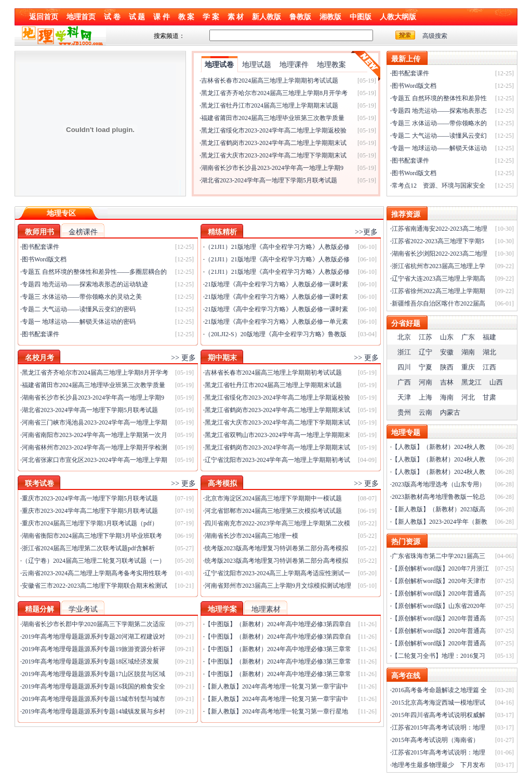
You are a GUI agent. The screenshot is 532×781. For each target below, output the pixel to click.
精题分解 (39, 609)
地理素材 (266, 609)
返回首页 (44, 17)
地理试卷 (219, 65)
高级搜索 (435, 36)
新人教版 (267, 17)
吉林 (447, 382)
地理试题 (257, 65)
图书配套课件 (410, 73)
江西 (489, 367)
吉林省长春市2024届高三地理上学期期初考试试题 (270, 81)
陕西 (447, 367)
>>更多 (366, 232)
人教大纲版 (398, 17)
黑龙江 (471, 382)
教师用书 (39, 232)
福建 (489, 337)
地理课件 (294, 65)
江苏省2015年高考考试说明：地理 (438, 727)
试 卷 (112, 17)
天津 (404, 397)
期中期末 (222, 358)
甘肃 (489, 397)
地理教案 (331, 65)
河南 (425, 382)
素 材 (236, 17)
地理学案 (222, 609)
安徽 (447, 352)
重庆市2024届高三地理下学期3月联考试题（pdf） (90, 523)
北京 (404, 337)
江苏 (425, 337)
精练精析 (222, 232)
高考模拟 (222, 484)
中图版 (361, 17)
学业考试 (83, 609)
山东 (447, 337)
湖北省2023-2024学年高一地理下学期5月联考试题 (269, 180)
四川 (404, 367)
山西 (496, 382)
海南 (447, 397)
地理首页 (81, 17)
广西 (404, 382)
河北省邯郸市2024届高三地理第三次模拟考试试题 (273, 511)
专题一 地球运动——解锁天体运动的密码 (79, 322)
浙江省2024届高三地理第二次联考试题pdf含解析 (88, 548)
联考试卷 (39, 484)
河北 (468, 397)
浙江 (404, 352)
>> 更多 (183, 358)
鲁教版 (300, 17)
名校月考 (39, 358)
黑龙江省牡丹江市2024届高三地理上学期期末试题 (270, 105)
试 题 (137, 17)
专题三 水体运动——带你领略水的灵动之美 (82, 297)
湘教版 (330, 17)
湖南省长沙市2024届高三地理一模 (251, 536)
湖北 (489, 352)
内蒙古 (450, 412)
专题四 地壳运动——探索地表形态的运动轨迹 (85, 284)
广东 (468, 337)
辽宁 (425, 352)
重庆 (468, 367)
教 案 (187, 17)
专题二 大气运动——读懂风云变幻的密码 (79, 309)
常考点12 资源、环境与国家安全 (438, 186)
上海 (425, 397)
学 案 (211, 17)
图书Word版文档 (414, 86)
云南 (425, 412)
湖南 (468, 352)
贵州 (404, 412)
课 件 (162, 17)
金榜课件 (83, 232)
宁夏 (425, 367)
